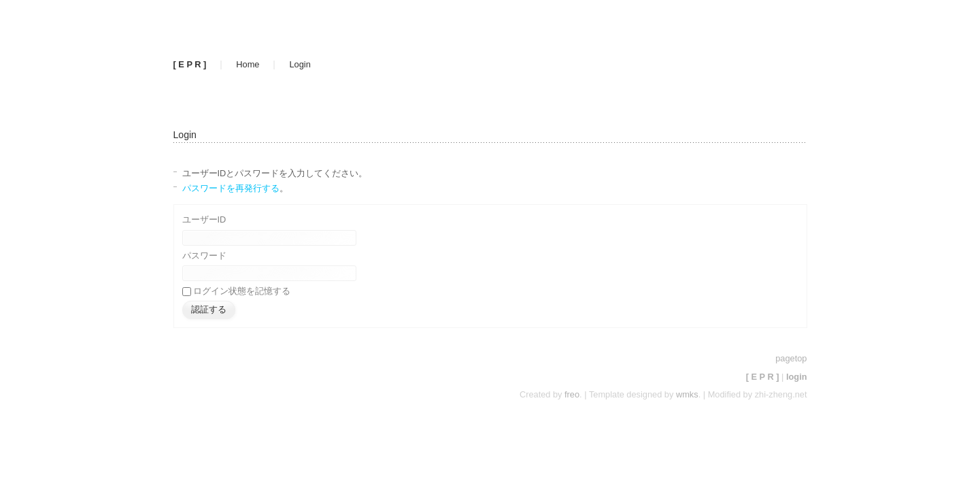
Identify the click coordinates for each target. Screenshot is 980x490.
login (797, 377)
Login (300, 64)
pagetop (791, 358)
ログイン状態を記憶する (242, 291)
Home (248, 64)
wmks (687, 394)
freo (572, 394)
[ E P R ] (190, 64)
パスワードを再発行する (231, 188)
